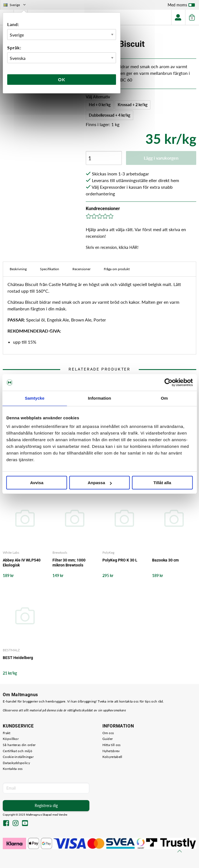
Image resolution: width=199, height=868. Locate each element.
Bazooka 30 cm (165, 560)
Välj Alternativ (98, 97)
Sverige (15, 5)
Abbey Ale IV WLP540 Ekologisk (22, 563)
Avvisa (37, 483)
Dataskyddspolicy (16, 763)
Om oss (108, 733)
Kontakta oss (13, 769)
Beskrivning (18, 269)
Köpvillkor (11, 739)
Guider (108, 739)
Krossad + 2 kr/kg (133, 105)
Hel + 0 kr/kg (100, 105)
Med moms (181, 6)
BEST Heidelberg (18, 658)
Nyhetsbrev (111, 751)
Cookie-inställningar (18, 757)
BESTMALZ (11, 650)
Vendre (63, 815)
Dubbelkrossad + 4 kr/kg (109, 115)
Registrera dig (46, 806)
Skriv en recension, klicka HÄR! (112, 247)
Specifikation (50, 269)
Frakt (7, 733)
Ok (62, 79)
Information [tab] (100, 398)
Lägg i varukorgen (161, 158)
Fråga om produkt (117, 269)
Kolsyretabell (112, 757)
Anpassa (100, 483)
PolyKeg (108, 552)
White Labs (11, 552)
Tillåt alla (162, 483)
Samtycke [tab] (35, 398)
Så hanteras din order (19, 745)
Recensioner (81, 269)
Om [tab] (164, 398)
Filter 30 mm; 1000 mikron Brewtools (69, 563)
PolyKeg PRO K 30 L (120, 560)
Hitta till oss (112, 745)
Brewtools (60, 552)
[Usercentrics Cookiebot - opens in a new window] (168, 382)
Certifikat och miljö (17, 751)
